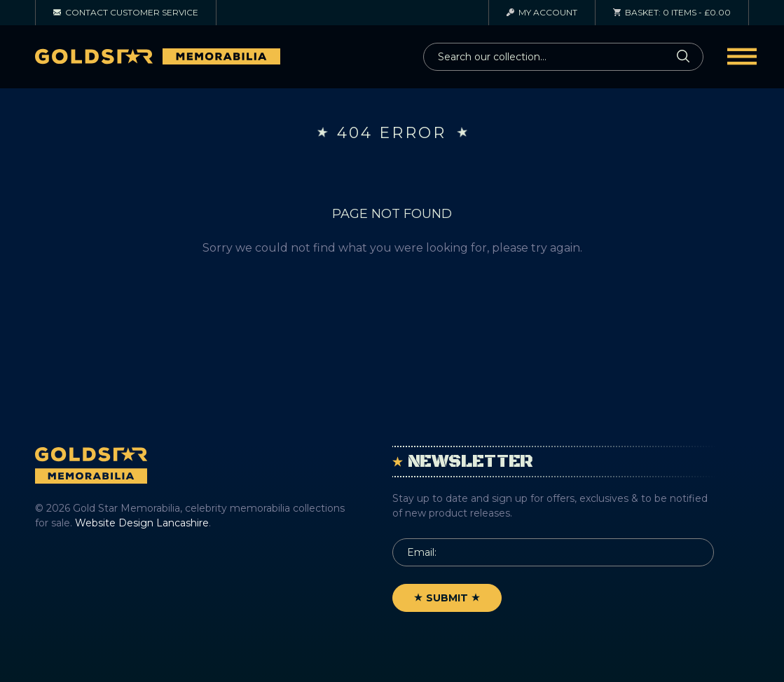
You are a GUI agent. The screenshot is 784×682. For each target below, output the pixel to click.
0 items (672, 12)
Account (542, 12)
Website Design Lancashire (142, 523)
